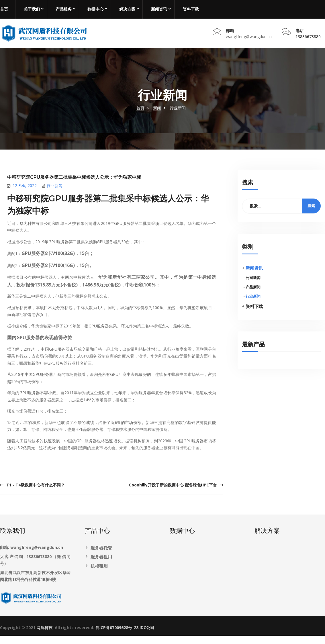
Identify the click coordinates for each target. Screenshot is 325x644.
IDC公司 (147, 636)
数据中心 (95, 9)
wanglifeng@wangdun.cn (249, 41)
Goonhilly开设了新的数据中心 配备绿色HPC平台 (173, 493)
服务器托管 (101, 557)
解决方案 (127, 9)
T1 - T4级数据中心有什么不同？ (36, 493)
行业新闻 (54, 194)
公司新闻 (253, 286)
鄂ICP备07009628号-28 (117, 636)
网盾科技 (44, 636)
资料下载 (191, 9)
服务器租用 (101, 566)
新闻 (157, 116)
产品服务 (64, 9)
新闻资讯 (159, 9)
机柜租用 (99, 574)
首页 (4, 9)
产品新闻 (253, 296)
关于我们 (32, 9)
